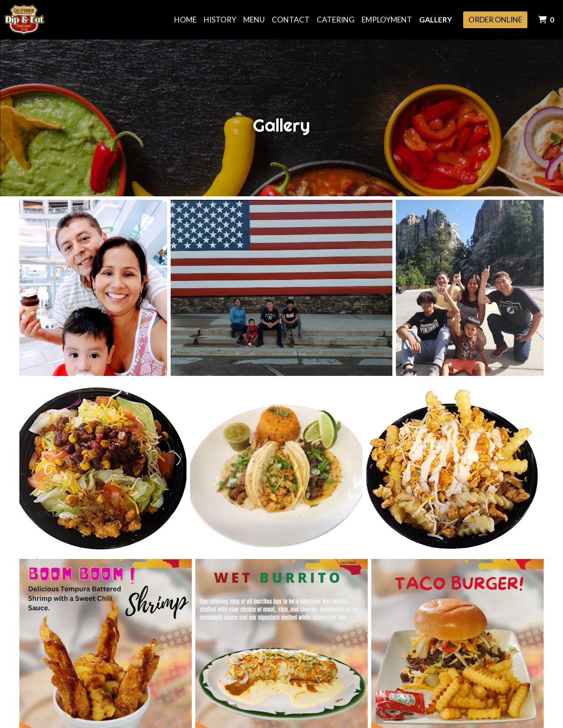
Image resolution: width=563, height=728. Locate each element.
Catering (336, 20)
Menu (254, 20)
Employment (387, 20)
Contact (291, 20)
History (220, 20)
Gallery (436, 20)
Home (185, 20)
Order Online (495, 20)
